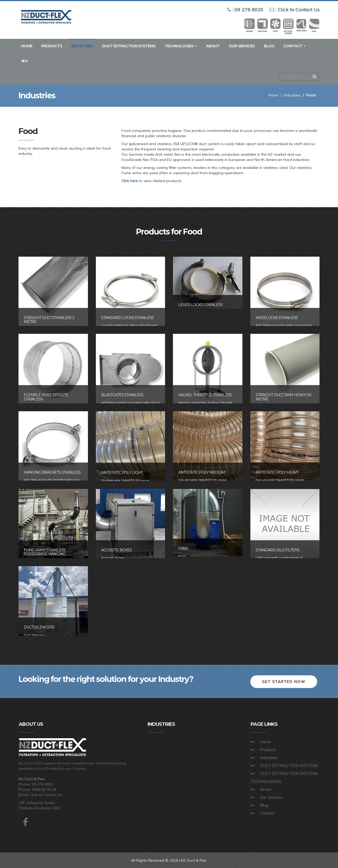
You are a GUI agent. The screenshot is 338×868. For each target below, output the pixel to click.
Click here (130, 181)
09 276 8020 (249, 10)
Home (27, 46)
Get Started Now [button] (284, 681)
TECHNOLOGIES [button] (181, 46)
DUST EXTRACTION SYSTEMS (129, 46)
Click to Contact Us (299, 10)
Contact (267, 813)
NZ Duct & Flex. (194, 860)
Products (52, 46)
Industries (82, 46)
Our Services (242, 46)
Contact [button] (295, 46)
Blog (269, 46)
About (213, 46)
